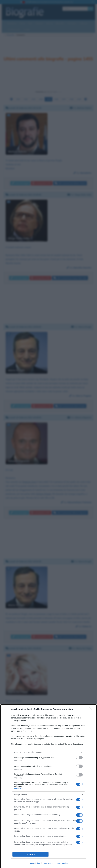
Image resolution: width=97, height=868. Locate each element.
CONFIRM (30, 854)
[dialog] (48, 786)
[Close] (92, 709)
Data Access (48, 863)
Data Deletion (34, 863)
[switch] (79, 758)
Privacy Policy (63, 863)
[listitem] (48, 752)
